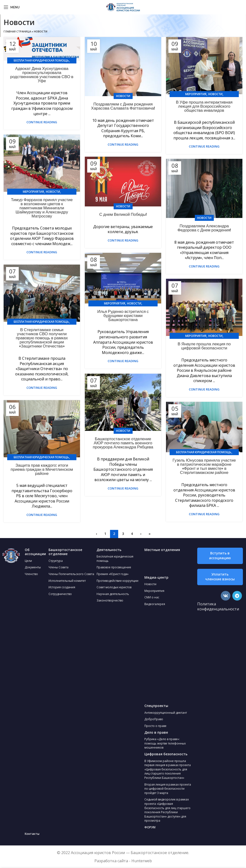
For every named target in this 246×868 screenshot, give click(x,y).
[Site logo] (123, 7)
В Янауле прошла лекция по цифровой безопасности (204, 346)
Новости (123, 96)
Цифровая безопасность (166, 754)
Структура (56, 561)
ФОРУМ (150, 827)
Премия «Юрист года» (113, 574)
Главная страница (17, 31)
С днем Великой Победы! (123, 214)
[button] (220, 556)
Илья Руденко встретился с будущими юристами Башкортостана (123, 316)
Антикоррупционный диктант (166, 713)
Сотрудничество (60, 594)
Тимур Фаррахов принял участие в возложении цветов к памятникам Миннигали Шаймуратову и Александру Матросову (42, 208)
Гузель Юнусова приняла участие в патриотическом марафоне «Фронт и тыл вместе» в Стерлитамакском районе (204, 466)
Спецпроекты (156, 706)
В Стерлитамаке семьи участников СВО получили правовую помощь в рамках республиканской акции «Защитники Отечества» (42, 338)
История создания (62, 587)
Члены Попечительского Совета (71, 574)
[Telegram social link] (237, 596)
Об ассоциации (35, 552)
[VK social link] (226, 596)
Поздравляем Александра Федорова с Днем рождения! (204, 228)
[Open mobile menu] (12, 7)
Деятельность (109, 550)
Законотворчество (110, 600)
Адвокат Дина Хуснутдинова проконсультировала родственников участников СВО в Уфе (42, 75)
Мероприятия (196, 94)
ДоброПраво (154, 719)
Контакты (32, 834)
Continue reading (42, 122)
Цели (28, 561)
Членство (31, 574)
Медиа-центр (156, 577)
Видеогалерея (155, 604)
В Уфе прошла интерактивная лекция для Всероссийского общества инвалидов (204, 106)
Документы (33, 567)
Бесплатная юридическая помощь (41, 60)
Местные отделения (162, 550)
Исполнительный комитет (67, 581)
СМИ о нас (152, 597)
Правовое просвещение (114, 567)
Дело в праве (156, 732)
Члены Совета (58, 567)
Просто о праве (155, 726)
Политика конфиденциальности (218, 607)
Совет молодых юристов (114, 587)
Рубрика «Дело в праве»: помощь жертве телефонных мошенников (165, 743)
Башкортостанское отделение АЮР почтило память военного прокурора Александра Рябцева (123, 443)
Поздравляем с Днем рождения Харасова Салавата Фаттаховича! (123, 106)
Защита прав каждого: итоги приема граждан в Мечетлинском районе (42, 469)
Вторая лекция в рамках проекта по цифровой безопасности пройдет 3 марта (168, 789)
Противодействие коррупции (117, 581)
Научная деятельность (113, 594)
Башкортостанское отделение (65, 552)
